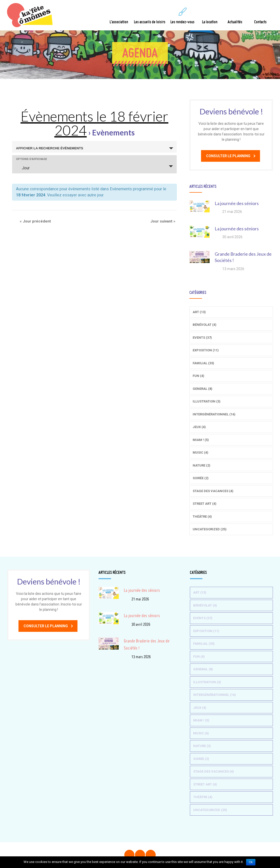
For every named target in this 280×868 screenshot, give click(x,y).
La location (210, 16)
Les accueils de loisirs (150, 16)
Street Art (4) (205, 504)
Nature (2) (202, 465)
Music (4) (201, 452)
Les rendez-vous (182, 16)
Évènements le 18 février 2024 (94, 123)
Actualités (235, 16)
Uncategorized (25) (210, 529)
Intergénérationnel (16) (214, 414)
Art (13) (199, 312)
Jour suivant (163, 221)
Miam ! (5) (201, 440)
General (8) (203, 389)
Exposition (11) (206, 350)
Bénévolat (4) (205, 325)
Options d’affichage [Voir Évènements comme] (31, 159)
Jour (23, 168)
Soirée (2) (201, 478)
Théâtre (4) (202, 517)
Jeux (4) (199, 427)
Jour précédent (35, 221)
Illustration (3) (207, 401)
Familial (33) (203, 363)
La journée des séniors (237, 203)
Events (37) (202, 338)
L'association (119, 16)
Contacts (260, 16)
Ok (251, 862)
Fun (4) (198, 376)
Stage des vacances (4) (213, 491)
